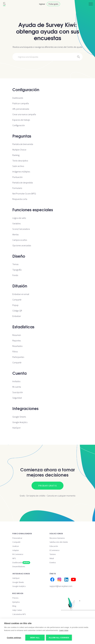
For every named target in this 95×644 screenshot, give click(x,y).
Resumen (17, 335)
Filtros (15, 352)
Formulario (17, 188)
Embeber (17, 316)
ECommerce (54, 550)
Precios (15, 598)
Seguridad (17, 398)
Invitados (16, 381)
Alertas (15, 234)
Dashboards (18, 98)
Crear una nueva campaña (24, 114)
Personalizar (17, 538)
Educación (54, 546)
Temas (15, 264)
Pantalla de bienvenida (23, 144)
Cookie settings (14, 638)
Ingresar (42, 4)
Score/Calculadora (21, 229)
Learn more (64, 630)
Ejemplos (16, 602)
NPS (14, 558)
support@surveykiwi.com (61, 586)
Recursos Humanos (57, 538)
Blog (14, 606)
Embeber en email (21, 294)
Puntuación (17, 177)
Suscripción (18, 392)
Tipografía (17, 270)
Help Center (17, 610)
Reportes (17, 341)
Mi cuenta (17, 387)
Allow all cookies (59, 638)
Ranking (16, 155)
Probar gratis (53, 4)
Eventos (53, 562)
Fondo (15, 275)
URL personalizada (21, 109)
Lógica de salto (19, 218)
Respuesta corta (20, 199)
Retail (52, 558)
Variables (17, 223)
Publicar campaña (21, 103)
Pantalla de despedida (23, 183)
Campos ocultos (20, 240)
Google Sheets (19, 417)
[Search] (47, 57)
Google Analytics (20, 422)
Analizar (16, 546)
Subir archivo (18, 166)
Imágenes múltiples (21, 172)
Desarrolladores (19, 566)
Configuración (19, 125)
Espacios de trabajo (21, 120)
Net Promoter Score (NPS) (24, 194)
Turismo (53, 554)
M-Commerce (18, 554)
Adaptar (16, 550)
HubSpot (16, 428)
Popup (15, 305)
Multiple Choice (19, 150)
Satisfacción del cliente (59, 542)
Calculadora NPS (19, 614)
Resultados (17, 346)
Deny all (35, 638)
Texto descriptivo (20, 161)
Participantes (18, 357)
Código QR (17, 311)
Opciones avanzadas (22, 245)
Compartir (17, 300)
